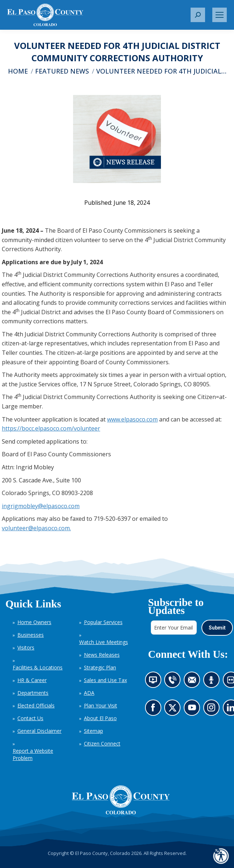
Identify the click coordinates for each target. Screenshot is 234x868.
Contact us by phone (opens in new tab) (174, 682)
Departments (33, 693)
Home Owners (34, 622)
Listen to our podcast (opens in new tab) (213, 682)
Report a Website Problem (33, 754)
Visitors (26, 647)
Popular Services (103, 622)
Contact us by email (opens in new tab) (194, 682)
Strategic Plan (100, 667)
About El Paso (100, 718)
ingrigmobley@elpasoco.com (41, 506)
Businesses (31, 635)
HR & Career (32, 680)
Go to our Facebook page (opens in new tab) (155, 710)
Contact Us (30, 718)
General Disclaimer (39, 731)
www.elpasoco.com (132, 419)
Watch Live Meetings (104, 642)
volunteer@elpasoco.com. (36, 528)
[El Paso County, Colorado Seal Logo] (121, 800)
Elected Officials (36, 705)
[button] (198, 15)
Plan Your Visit (101, 705)
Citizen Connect (102, 744)
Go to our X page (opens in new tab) (174, 710)
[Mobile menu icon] (220, 15)
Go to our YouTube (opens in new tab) (194, 710)
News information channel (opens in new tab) (155, 682)
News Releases (102, 655)
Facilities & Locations (38, 667)
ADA (89, 693)
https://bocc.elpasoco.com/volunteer (51, 428)
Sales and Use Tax (105, 680)
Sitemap (93, 731)
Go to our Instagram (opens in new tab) (213, 710)
